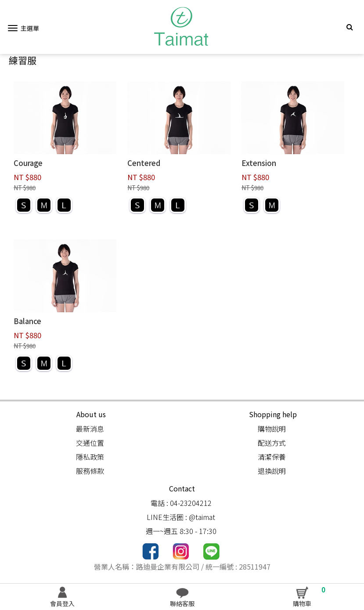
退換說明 (272, 471)
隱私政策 (90, 457)
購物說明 (272, 429)
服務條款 (90, 471)
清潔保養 (272, 457)
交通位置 (90, 443)
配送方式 (272, 443)
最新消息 (90, 429)
